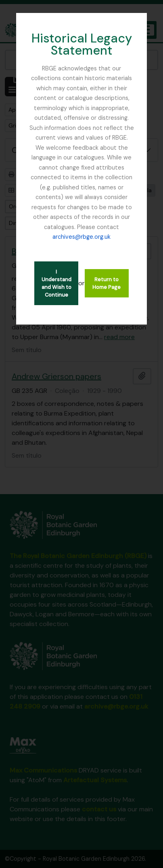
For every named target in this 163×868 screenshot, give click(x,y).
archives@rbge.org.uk (81, 237)
